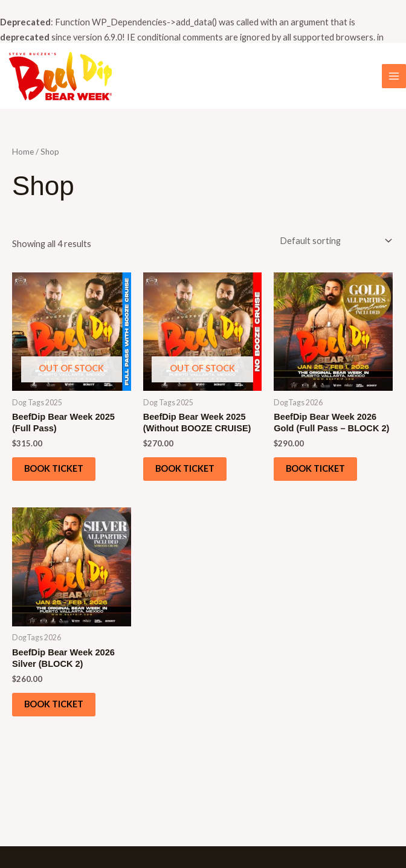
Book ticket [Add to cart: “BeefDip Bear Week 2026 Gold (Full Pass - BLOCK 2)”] (315, 468)
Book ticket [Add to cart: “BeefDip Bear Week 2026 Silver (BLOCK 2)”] (54, 704)
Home (23, 152)
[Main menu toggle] (394, 76)
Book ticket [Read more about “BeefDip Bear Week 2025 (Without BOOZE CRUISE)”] (185, 468)
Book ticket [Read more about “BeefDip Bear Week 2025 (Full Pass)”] (54, 468)
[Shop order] (333, 241)
